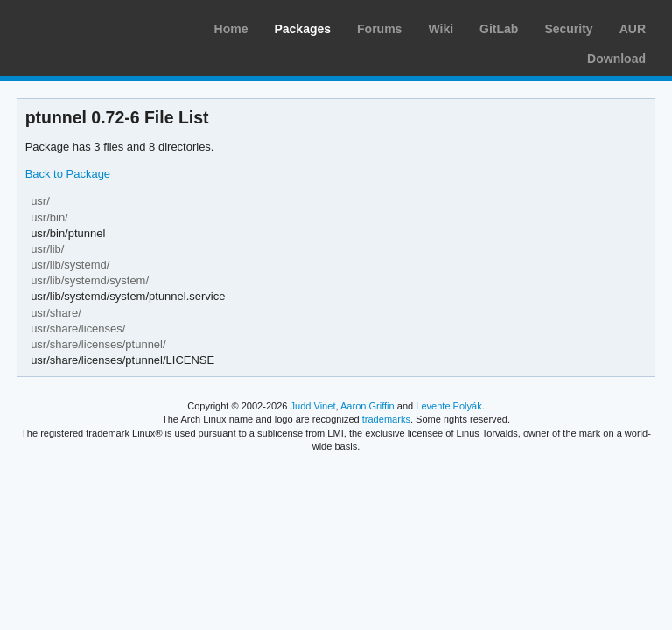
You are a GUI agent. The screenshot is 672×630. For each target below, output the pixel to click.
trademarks (386, 419)
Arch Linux (96, 26)
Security (568, 29)
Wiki (441, 29)
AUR (633, 29)
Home (231, 29)
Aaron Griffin (367, 406)
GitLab (499, 29)
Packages (302, 29)
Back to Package (68, 174)
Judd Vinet (313, 406)
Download (616, 59)
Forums (379, 29)
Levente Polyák (448, 406)
